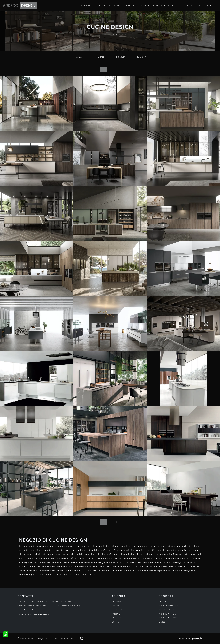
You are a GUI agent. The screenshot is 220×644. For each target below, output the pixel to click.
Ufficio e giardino (184, 5)
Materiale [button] (99, 57)
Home (97, 35)
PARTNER (116, 614)
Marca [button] (78, 57)
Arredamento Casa (126, 5)
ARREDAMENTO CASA (170, 606)
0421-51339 (27, 610)
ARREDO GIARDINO (169, 618)
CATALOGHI (117, 610)
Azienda (86, 5)
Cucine (102, 5)
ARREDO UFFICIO (167, 614)
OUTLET (163, 622)
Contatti (209, 5)
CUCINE (162, 602)
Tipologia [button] (120, 57)
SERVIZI (116, 606)
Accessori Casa (155, 5)
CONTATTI (117, 622)
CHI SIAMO (117, 602)
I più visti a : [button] (141, 57)
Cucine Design (119, 35)
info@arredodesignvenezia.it (35, 614)
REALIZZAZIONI (119, 618)
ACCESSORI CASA (168, 610)
